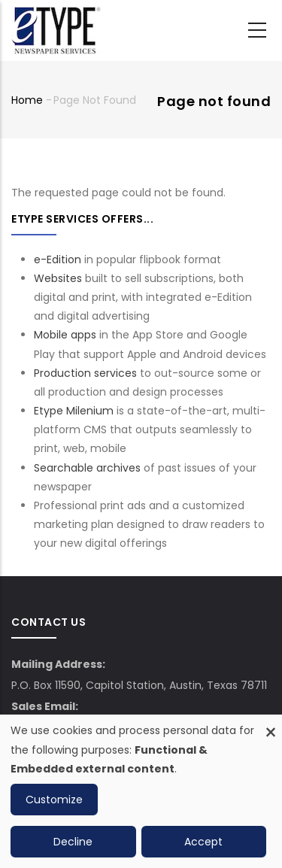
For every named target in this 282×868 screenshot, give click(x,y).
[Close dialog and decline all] (271, 724)
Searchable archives (87, 468)
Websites (58, 278)
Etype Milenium (74, 411)
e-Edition (58, 259)
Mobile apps (65, 335)
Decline (73, 842)
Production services (85, 373)
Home (27, 100)
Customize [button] (54, 800)
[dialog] (141, 791)
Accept (203, 842)
